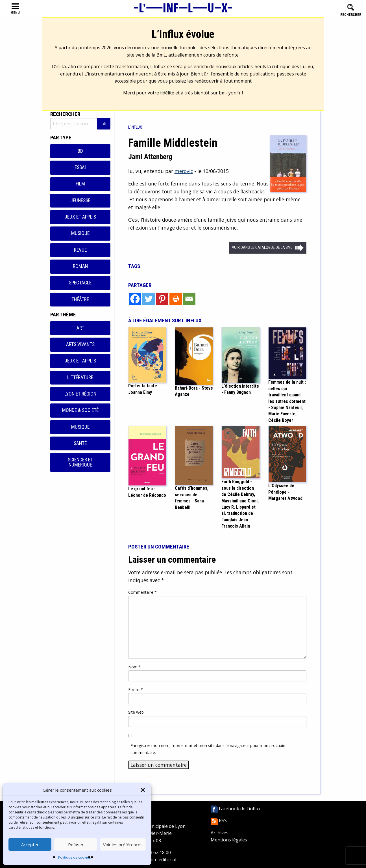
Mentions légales (229, 840)
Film (80, 184)
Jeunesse (80, 200)
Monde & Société (80, 410)
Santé (80, 443)
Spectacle (80, 283)
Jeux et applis (80, 217)
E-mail (136, 689)
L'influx (135, 127)
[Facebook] (135, 299)
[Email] (189, 299)
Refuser (76, 845)
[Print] (176, 299)
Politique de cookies (74, 857)
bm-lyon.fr (230, 93)
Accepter (30, 845)
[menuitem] (135, 127)
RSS (219, 821)
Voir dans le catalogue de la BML (262, 248)
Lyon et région (80, 394)
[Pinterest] (162, 299)
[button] (143, 790)
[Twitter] (149, 299)
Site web (136, 712)
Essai (80, 167)
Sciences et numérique (80, 462)
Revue (80, 250)
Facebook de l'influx (236, 809)
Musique (80, 233)
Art (80, 328)
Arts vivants (80, 344)
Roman (80, 266)
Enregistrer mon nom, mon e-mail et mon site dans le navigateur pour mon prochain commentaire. (208, 749)
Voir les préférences (123, 845)
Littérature (80, 377)
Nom (135, 667)
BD (80, 151)
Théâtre (80, 299)
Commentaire (142, 592)
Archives (220, 833)
